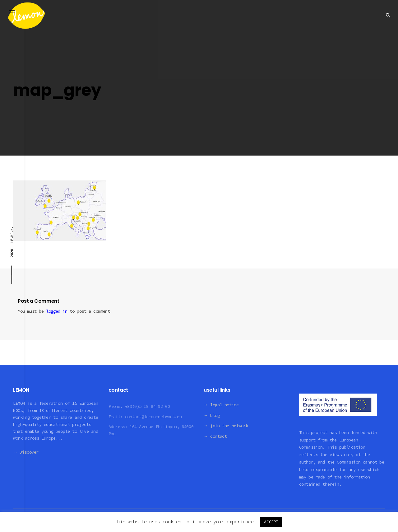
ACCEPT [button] (271, 522)
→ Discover (26, 452)
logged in (57, 311)
